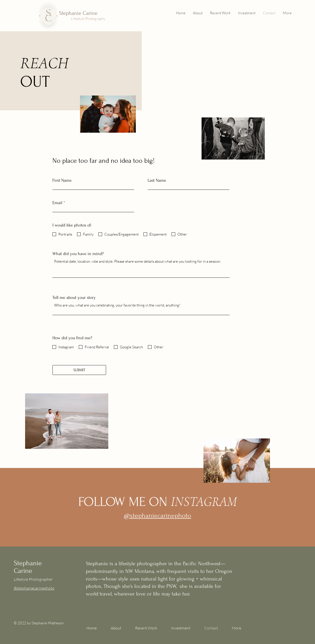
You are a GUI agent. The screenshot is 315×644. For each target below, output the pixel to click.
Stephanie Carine (78, 13)
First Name (62, 180)
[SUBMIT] (79, 370)
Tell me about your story (74, 298)
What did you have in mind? (78, 254)
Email (57, 203)
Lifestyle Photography (88, 19)
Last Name (157, 180)
